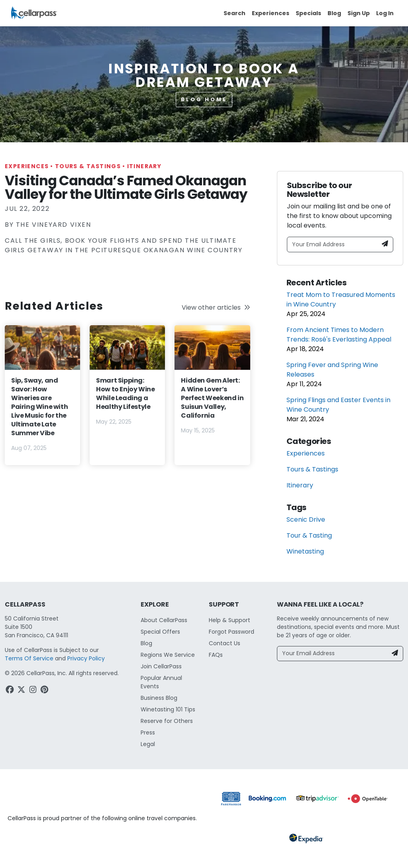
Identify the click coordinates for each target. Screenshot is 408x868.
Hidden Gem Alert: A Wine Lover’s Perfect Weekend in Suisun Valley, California (212, 398)
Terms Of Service (29, 658)
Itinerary (144, 166)
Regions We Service (168, 655)
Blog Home (204, 99)
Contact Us (225, 643)
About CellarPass (164, 620)
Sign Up (359, 13)
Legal (148, 744)
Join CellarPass (161, 666)
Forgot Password (231, 632)
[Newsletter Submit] (385, 244)
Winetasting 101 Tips (168, 709)
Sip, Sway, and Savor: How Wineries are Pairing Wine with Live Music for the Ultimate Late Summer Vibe (39, 407)
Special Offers (160, 632)
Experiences (271, 13)
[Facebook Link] (11, 691)
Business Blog (159, 698)
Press (148, 732)
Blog (334, 13)
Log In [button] (385, 13)
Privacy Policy (86, 658)
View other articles (216, 307)
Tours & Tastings (91, 166)
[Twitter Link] (22, 691)
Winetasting (305, 551)
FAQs (216, 655)
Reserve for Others (167, 721)
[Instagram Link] (34, 691)
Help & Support (229, 620)
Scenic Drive (306, 519)
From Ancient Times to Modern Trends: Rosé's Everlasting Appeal (339, 335)
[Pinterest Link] (45, 691)
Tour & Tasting (309, 535)
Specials (308, 13)
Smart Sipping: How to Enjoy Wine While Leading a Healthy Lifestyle (125, 394)
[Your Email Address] (332, 244)
